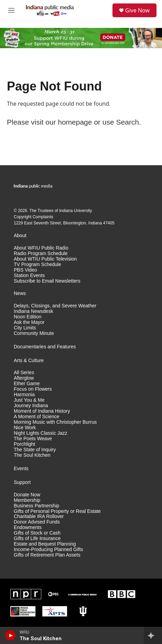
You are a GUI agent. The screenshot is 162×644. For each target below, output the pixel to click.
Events (21, 469)
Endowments (28, 527)
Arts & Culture (29, 361)
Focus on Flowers (33, 389)
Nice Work (25, 428)
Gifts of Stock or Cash (37, 533)
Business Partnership (36, 506)
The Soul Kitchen (32, 455)
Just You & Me (29, 400)
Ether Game (27, 384)
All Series (24, 373)
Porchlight (24, 444)
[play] (10, 635)
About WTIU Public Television (45, 259)
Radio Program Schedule (41, 254)
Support (22, 482)
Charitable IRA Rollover (39, 516)
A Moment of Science (36, 417)
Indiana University (75, 211)
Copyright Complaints (34, 217)
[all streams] (153, 635)
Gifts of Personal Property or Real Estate (57, 511)
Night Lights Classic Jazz (41, 433)
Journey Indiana (31, 406)
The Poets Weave (33, 439)
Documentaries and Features (45, 347)
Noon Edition (28, 317)
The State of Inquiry (35, 450)
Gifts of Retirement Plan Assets (47, 555)
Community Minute (34, 333)
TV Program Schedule (37, 265)
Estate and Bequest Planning (45, 544)
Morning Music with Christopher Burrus (55, 422)
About (20, 236)
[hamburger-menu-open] (11, 10)
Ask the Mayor (29, 322)
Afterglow (24, 378)
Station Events (29, 276)
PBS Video (25, 270)
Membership (27, 500)
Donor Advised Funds (37, 522)
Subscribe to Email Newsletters (47, 281)
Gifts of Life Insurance (37, 539)
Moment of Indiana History (42, 411)
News (20, 293)
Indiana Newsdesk (33, 311)
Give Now (137, 10)
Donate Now (27, 495)
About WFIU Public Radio (41, 248)
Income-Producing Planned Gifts (48, 550)
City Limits (25, 328)
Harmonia (24, 395)
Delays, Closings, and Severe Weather (55, 306)
